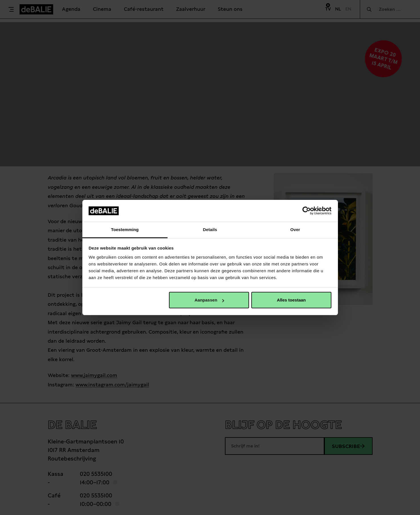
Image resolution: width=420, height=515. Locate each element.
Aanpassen (209, 300)
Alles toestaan (291, 300)
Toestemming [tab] (125, 230)
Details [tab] (210, 230)
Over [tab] (295, 230)
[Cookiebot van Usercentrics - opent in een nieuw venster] (307, 211)
